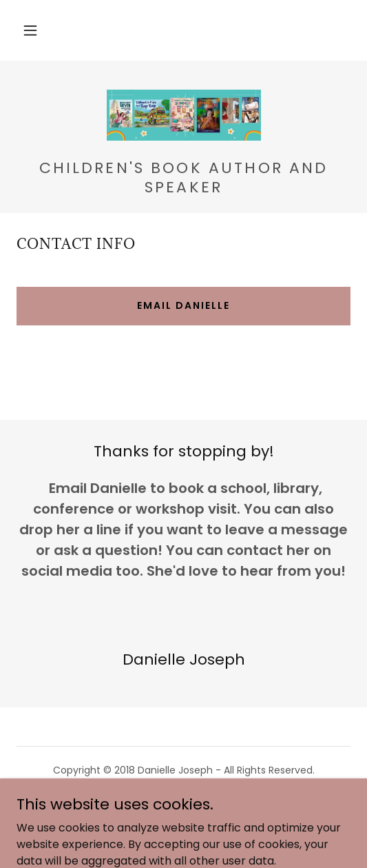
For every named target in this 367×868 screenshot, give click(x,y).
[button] (30, 30)
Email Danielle (183, 305)
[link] (184, 115)
